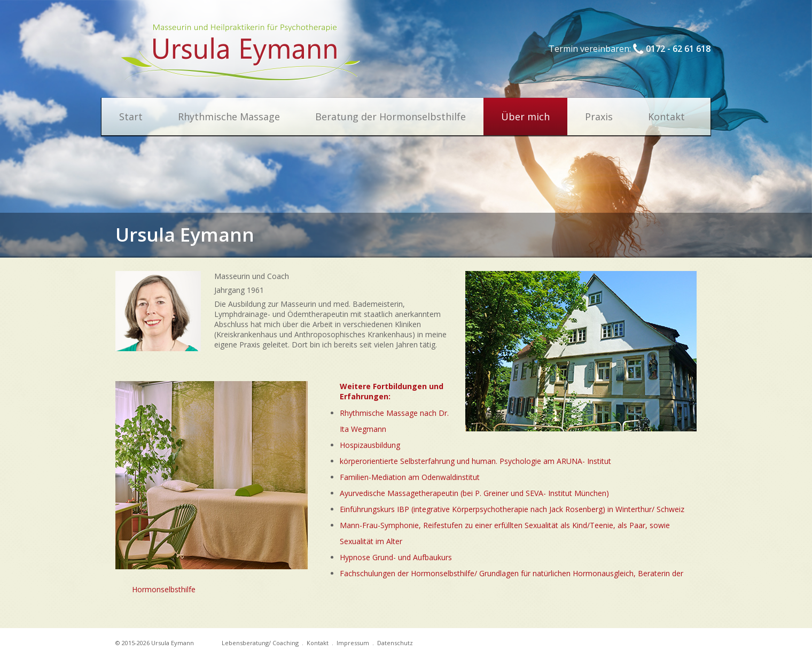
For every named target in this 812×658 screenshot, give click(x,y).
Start (131, 117)
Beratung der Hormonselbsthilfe (391, 117)
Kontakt (666, 117)
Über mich (525, 117)
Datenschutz (395, 643)
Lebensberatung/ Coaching (260, 643)
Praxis (599, 117)
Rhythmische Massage (229, 117)
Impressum (353, 643)
